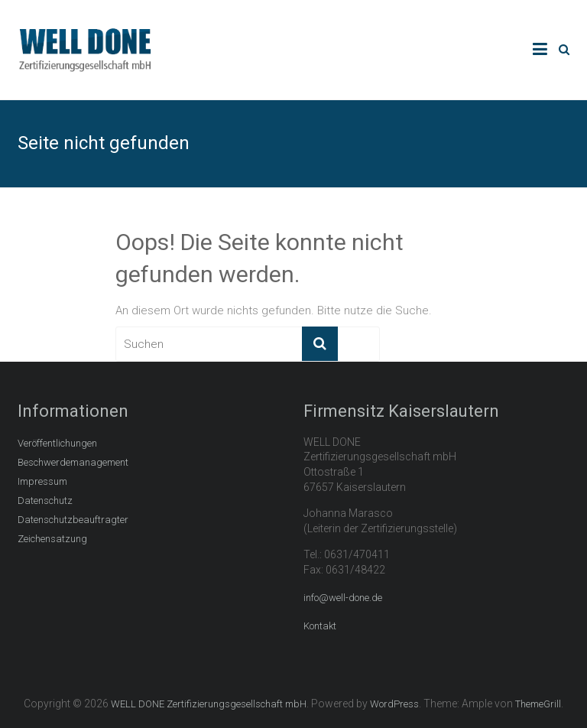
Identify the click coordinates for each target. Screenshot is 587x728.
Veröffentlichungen (57, 443)
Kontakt (320, 626)
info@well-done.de (343, 598)
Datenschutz (45, 500)
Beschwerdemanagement (73, 462)
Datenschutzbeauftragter (73, 520)
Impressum (42, 481)
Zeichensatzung (52, 539)
